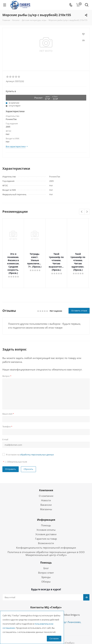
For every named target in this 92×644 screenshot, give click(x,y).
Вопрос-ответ (46, 560)
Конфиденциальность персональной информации (46, 535)
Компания (46, 478)
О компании (46, 483)
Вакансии (46, 492)
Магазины (46, 496)
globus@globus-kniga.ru (66, 602)
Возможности (46, 530)
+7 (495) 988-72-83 (28, 602)
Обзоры (46, 569)
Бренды (46, 564)
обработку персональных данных (37, 442)
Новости (46, 488)
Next (87, 212)
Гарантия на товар (46, 526)
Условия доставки (46, 521)
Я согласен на (30, 442)
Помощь (46, 513)
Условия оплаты (46, 517)
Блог (46, 555)
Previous (82, 212)
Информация (46, 507)
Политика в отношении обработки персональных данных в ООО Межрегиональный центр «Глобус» (46, 541)
